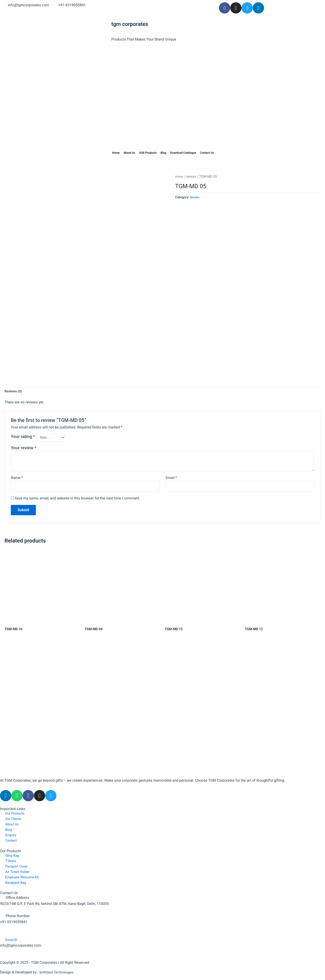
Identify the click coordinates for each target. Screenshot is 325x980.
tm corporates (131, 24)
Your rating (23, 436)
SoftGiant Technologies (58, 972)
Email (171, 477)
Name (17, 477)
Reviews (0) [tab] (14, 390)
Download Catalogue (190, 153)
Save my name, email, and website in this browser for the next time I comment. (78, 499)
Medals (193, 176)
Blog (164, 153)
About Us (119, 153)
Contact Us (221, 153)
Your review (24, 447)
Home (101, 153)
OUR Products (143, 153)
